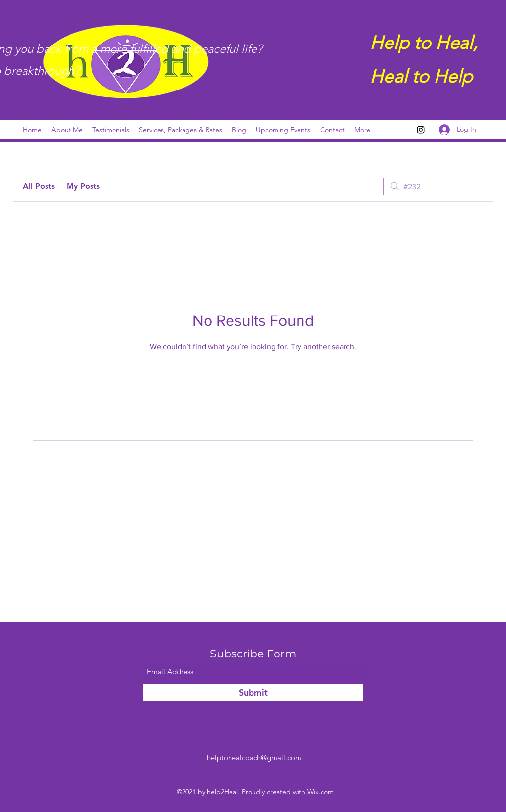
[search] (433, 186)
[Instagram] (421, 130)
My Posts (83, 186)
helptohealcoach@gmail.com (254, 757)
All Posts (39, 186)
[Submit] (253, 692)
